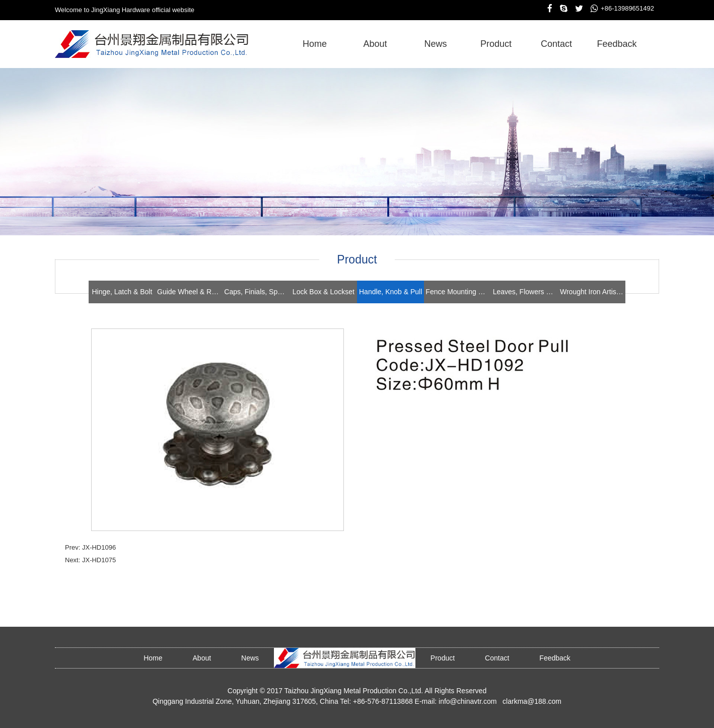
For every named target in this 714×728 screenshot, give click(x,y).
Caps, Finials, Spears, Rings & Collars (257, 292)
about (375, 44)
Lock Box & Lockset (324, 292)
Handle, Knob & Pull (390, 292)
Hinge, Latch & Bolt (122, 292)
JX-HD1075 (99, 560)
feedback (617, 44)
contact (556, 44)
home (315, 44)
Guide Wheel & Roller (190, 292)
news (435, 44)
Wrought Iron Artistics (593, 292)
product (496, 44)
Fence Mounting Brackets (458, 292)
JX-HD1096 (99, 547)
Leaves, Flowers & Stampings (526, 292)
